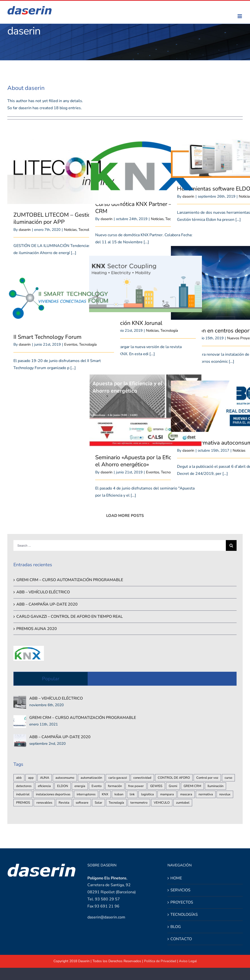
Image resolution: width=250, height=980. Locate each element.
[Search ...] (120, 545)
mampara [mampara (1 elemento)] (167, 794)
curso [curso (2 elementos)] (228, 778)
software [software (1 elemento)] (82, 803)
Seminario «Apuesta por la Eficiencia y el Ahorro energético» (143, 461)
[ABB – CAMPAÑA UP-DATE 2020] (20, 738)
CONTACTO (181, 939)
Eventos (71, 344)
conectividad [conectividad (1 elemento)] (142, 778)
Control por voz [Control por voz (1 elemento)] (207, 778)
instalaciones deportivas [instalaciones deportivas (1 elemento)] (53, 794)
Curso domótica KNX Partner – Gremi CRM (142, 208)
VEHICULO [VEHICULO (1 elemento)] (162, 803)
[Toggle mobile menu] (240, 16)
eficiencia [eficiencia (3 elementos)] (44, 786)
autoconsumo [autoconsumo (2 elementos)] (65, 778)
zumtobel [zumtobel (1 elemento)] (183, 803)
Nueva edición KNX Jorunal (129, 323)
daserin (25, 230)
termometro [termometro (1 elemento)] (139, 803)
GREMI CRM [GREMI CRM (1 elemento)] (192, 786)
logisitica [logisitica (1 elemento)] (147, 794)
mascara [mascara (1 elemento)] (186, 794)
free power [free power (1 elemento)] (136, 786)
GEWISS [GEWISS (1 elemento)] (156, 786)
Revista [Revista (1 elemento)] (64, 803)
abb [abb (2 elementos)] (19, 778)
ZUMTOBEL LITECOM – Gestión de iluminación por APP (57, 218)
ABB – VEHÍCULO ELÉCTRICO (43, 592)
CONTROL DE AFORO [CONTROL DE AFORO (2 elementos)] (174, 778)
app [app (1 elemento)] (31, 778)
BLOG (176, 927)
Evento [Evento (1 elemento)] (97, 786)
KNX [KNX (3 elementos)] (105, 794)
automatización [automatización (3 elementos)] (91, 778)
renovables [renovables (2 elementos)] (44, 803)
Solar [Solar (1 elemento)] (99, 803)
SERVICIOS (180, 890)
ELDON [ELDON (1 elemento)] (63, 786)
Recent (125, 679)
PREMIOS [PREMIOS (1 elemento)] (23, 803)
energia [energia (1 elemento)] (80, 786)
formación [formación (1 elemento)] (115, 786)
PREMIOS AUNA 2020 (37, 629)
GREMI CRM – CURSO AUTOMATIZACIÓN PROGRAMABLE (70, 580)
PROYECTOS (182, 902)
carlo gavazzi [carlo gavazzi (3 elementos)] (118, 778)
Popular (51, 679)
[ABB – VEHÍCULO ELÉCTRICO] (20, 699)
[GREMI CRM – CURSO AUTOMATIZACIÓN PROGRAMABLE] (20, 719)
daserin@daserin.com (106, 917)
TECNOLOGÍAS (184, 915)
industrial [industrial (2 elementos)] (23, 794)
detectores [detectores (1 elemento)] (24, 786)
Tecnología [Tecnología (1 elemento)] (116, 803)
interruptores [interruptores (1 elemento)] (86, 794)
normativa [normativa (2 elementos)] (206, 794)
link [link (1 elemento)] (132, 794)
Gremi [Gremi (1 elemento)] (173, 786)
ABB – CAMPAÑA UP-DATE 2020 (47, 604)
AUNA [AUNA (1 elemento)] (45, 778)
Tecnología (169, 330)
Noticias (70, 230)
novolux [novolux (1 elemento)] (225, 794)
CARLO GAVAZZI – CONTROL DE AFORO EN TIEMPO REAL (70, 617)
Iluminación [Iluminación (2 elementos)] (215, 786)
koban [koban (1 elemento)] (119, 794)
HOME (176, 878)
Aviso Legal (188, 961)
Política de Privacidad (160, 961)
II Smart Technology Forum (47, 337)
